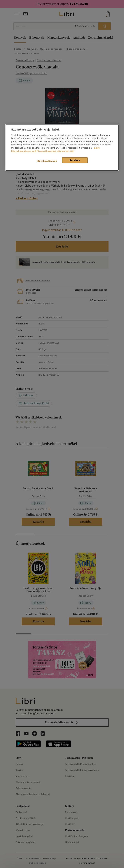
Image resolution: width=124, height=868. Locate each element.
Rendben (75, 160)
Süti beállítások (47, 161)
